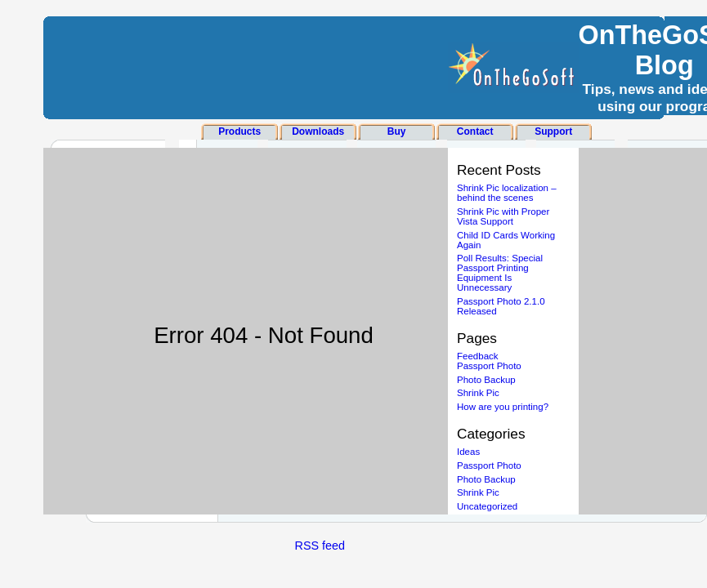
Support (553, 131)
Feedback (478, 356)
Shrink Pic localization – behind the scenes (507, 193)
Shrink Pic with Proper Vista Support (503, 216)
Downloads (318, 131)
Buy (397, 131)
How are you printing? (503, 407)
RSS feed (320, 546)
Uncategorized (487, 506)
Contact (475, 131)
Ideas (468, 452)
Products (239, 131)
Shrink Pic (478, 393)
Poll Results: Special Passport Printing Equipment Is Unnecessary (500, 273)
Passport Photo (489, 366)
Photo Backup (486, 380)
